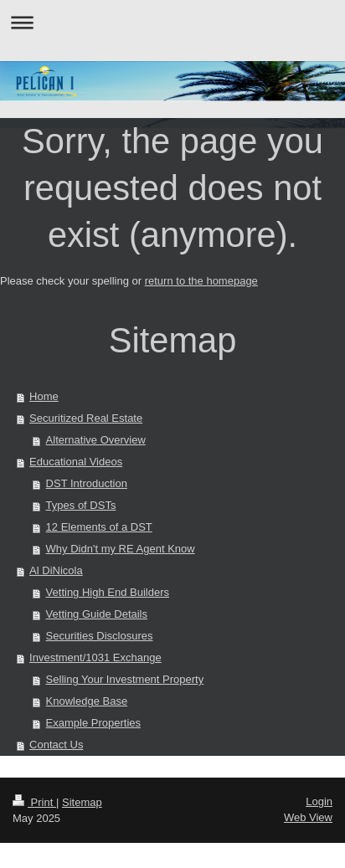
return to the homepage (201, 281)
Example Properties (93, 723)
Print (34, 802)
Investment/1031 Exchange (95, 657)
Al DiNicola (56, 570)
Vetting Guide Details (97, 614)
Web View (308, 817)
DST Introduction (87, 483)
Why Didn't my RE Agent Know (121, 549)
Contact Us (56, 745)
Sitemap (82, 802)
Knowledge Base (87, 701)
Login (319, 801)
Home (44, 396)
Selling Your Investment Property (125, 679)
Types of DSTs (81, 505)
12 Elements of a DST (99, 527)
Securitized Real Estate (86, 418)
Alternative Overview (96, 440)
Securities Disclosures (100, 636)
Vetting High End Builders (108, 592)
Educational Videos (76, 462)
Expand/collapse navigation (172, 22)
